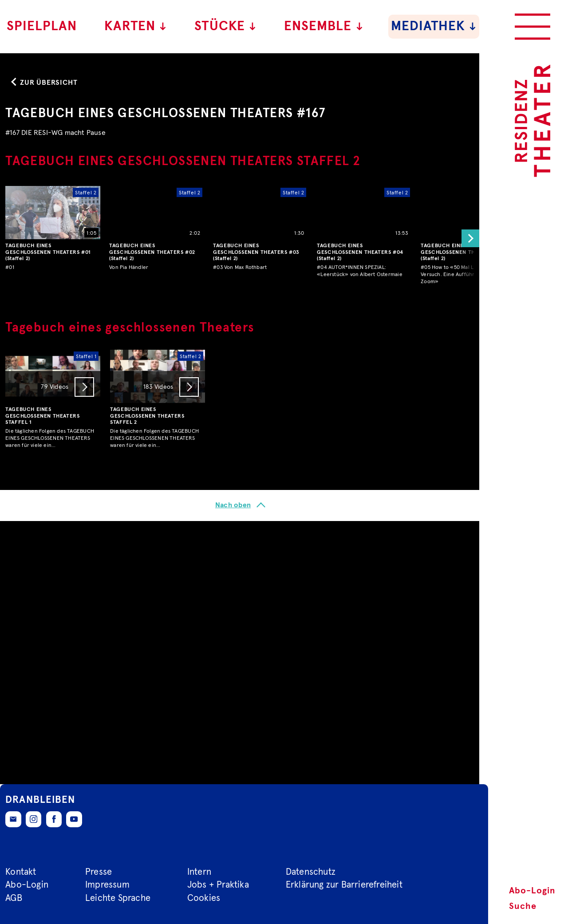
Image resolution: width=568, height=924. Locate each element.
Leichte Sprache (118, 898)
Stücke (226, 26)
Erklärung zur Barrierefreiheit (344, 885)
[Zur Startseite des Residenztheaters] (532, 121)
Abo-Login (532, 891)
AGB (14, 898)
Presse (99, 872)
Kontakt (21, 872)
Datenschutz (311, 872)
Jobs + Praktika (218, 885)
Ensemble (324, 26)
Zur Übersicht (49, 346)
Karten (136, 26)
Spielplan (42, 26)
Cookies (204, 898)
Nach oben (233, 769)
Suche (523, 906)
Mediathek (434, 26)
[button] (468, 502)
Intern (199, 872)
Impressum (107, 885)
